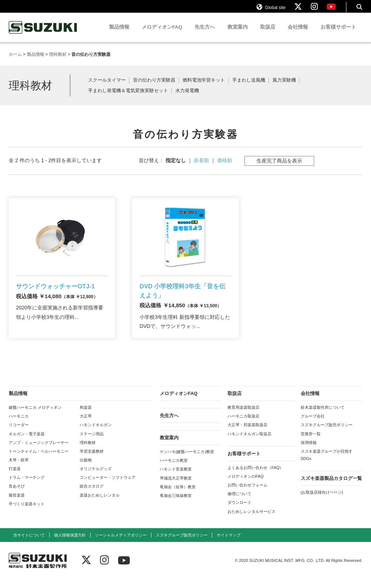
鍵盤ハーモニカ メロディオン (35, 416)
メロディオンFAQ (162, 34)
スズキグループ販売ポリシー (327, 434)
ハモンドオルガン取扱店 (249, 443)
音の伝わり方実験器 (154, 87)
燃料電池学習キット (204, 87)
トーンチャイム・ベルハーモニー (39, 460)
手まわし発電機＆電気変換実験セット (128, 97)
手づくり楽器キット (27, 513)
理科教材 (88, 451)
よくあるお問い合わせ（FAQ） (255, 476)
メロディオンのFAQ (245, 485)
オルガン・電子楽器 (27, 443)
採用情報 (309, 451)
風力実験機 (284, 87)
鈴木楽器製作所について (323, 416)
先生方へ (205, 34)
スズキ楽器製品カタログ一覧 (331, 487)
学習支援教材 (92, 460)
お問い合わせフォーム (247, 494)
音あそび (17, 495)
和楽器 (86, 416)
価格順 (225, 166)
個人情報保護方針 (70, 544)
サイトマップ (229, 544)
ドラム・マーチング (27, 486)
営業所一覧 (311, 443)
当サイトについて (29, 544)
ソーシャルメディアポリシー (121, 544)
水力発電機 (187, 97)
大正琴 (86, 425)
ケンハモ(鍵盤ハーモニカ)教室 (187, 460)
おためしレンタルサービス (251, 520)
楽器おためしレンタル (100, 504)
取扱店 (268, 34)
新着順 (201, 166)
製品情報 (119, 34)
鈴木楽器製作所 (43, 34)
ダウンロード (239, 511)
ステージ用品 (92, 443)
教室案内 (238, 34)
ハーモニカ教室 (174, 469)
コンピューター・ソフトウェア (108, 486)
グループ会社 (313, 425)
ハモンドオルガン (96, 434)
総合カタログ (92, 495)
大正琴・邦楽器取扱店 (247, 434)
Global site (271, 10)
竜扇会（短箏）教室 (178, 496)
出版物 (86, 469)
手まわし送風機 (249, 87)
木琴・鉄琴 (19, 469)
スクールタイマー (107, 87)
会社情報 (298, 34)
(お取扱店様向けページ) (322, 501)
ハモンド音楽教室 (176, 478)
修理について (239, 502)
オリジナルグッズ (96, 477)
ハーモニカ (19, 425)
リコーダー (19, 434)
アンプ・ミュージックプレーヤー (39, 451)
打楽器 (15, 477)
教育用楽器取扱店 (243, 416)
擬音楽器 (17, 504)
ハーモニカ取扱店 (243, 425)
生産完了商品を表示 (279, 167)
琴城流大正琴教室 (176, 487)
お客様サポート (338, 34)
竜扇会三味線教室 (176, 504)
